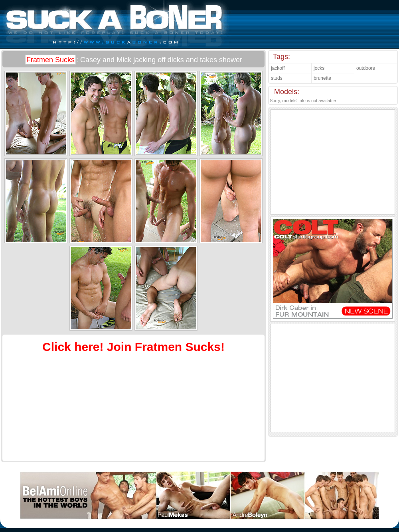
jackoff (278, 68)
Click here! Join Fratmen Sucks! (133, 347)
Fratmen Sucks (50, 60)
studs (277, 78)
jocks (319, 68)
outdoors (366, 68)
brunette (322, 78)
